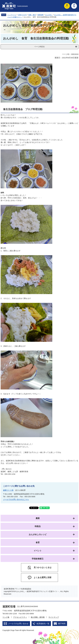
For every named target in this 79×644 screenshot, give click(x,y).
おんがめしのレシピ (38, 534)
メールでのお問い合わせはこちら (16, 499)
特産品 (38, 526)
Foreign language (23, 6)
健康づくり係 (8, 490)
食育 (38, 542)
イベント (38, 551)
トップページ (12, 15)
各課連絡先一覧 (43, 624)
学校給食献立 (38, 559)
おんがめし (49, 15)
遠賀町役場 (9, 606)
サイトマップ (54, 617)
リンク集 (6, 617)
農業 (38, 518)
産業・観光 (32, 15)
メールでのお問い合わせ (18, 624)
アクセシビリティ (20, 617)
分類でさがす (22, 15)
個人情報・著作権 (38, 617)
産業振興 (40, 15)
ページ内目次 (39, 47)
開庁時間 (62, 624)
